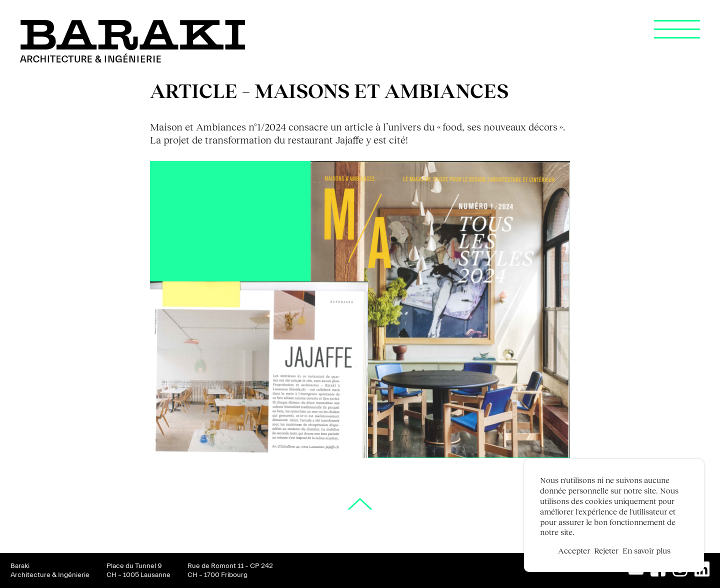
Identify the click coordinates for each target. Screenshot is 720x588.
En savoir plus (646, 550)
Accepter (574, 550)
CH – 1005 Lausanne (138, 575)
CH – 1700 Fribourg (217, 575)
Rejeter (606, 550)
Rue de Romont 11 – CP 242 (230, 566)
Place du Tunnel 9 (134, 566)
